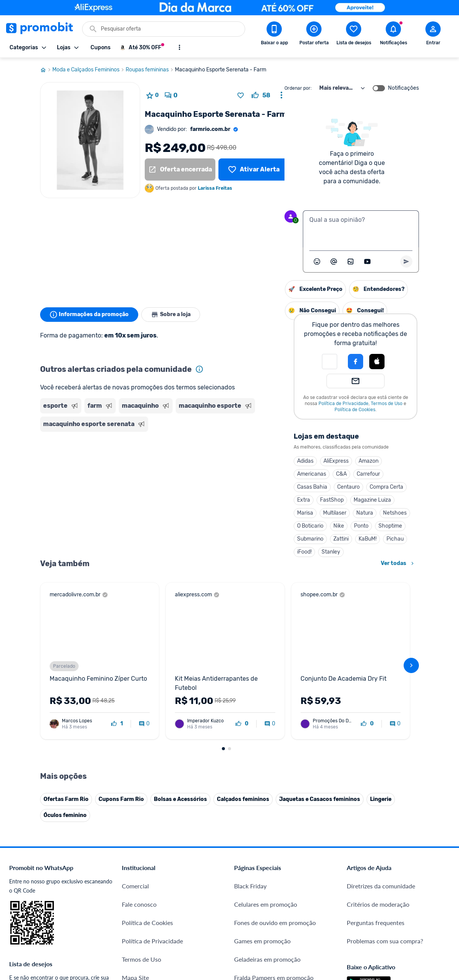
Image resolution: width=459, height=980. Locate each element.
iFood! (226, 552)
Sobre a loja (171, 315)
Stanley (253, 552)
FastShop (254, 500)
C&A (263, 474)
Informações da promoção (89, 315)
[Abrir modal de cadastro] (433, 35)
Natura (286, 513)
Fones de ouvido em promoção (275, 765)
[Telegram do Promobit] (443, 887)
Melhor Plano (140, 884)
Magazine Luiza (294, 500)
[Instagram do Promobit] (400, 887)
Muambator (138, 939)
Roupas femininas (150, 70)
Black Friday (250, 729)
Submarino (232, 539)
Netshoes (317, 513)
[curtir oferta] (261, 95)
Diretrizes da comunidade (381, 729)
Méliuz (131, 903)
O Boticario (232, 526)
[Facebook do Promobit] (357, 887)
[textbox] (361, 229)
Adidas (227, 461)
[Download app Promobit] (274, 35)
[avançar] (411, 587)
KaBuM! (289, 539)
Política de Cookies (277, 410)
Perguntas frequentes (376, 765)
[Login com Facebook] (277, 362)
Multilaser (256, 513)
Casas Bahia (234, 487)
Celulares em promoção (266, 747)
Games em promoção (262, 784)
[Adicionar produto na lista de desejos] (241, 95)
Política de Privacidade (265, 404)
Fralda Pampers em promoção (274, 820)
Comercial (135, 729)
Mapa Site (135, 820)
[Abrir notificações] (393, 35)
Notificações (403, 88)
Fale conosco (139, 747)
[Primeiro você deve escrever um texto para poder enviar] (406, 262)
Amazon (290, 461)
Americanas (233, 474)
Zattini (263, 539)
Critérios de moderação (378, 747)
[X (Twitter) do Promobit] (379, 887)
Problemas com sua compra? (385, 784)
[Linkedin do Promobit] (422, 887)
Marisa (227, 513)
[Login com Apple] (299, 362)
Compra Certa (308, 487)
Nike (260, 526)
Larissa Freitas (215, 188)
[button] (251, 362)
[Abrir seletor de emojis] (317, 262)
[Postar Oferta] (314, 35)
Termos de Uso (308, 404)
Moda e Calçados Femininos (89, 70)
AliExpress (258, 461)
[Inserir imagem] (351, 262)
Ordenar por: (298, 88)
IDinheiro (134, 866)
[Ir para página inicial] (46, 70)
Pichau (317, 539)
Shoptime (312, 526)
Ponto (283, 526)
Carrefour (290, 474)
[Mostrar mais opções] (179, 47)
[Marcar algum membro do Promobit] (334, 262)
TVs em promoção (258, 839)
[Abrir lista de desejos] (354, 35)
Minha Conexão (143, 921)
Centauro (270, 487)
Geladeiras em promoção (267, 802)
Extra (225, 500)
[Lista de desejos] (254, 170)
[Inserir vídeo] (367, 262)
